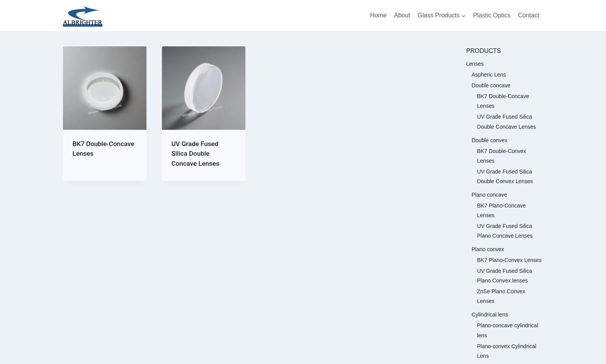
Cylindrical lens (490, 315)
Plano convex (488, 249)
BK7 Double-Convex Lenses (501, 156)
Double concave (491, 85)
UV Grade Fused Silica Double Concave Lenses (195, 154)
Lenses (475, 64)
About (402, 15)
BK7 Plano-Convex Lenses (509, 260)
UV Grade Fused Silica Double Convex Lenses (505, 176)
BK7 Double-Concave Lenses (503, 101)
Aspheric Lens (489, 75)
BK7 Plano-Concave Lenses (501, 210)
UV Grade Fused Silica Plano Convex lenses (504, 276)
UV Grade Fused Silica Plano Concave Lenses (505, 231)
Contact (529, 15)
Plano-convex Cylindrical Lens (506, 351)
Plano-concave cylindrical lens (507, 330)
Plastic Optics (492, 15)
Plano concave (489, 195)
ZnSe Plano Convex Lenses (501, 296)
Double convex (489, 140)
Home (379, 15)
